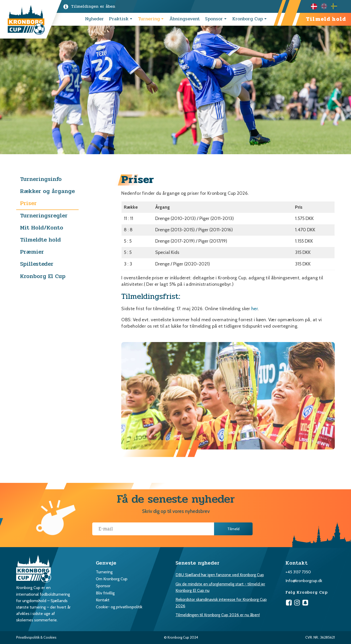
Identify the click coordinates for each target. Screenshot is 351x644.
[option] (326, 6)
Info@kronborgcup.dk (304, 581)
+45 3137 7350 (298, 572)
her (255, 309)
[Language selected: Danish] (326, 6)
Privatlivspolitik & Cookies (36, 637)
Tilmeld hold (326, 19)
